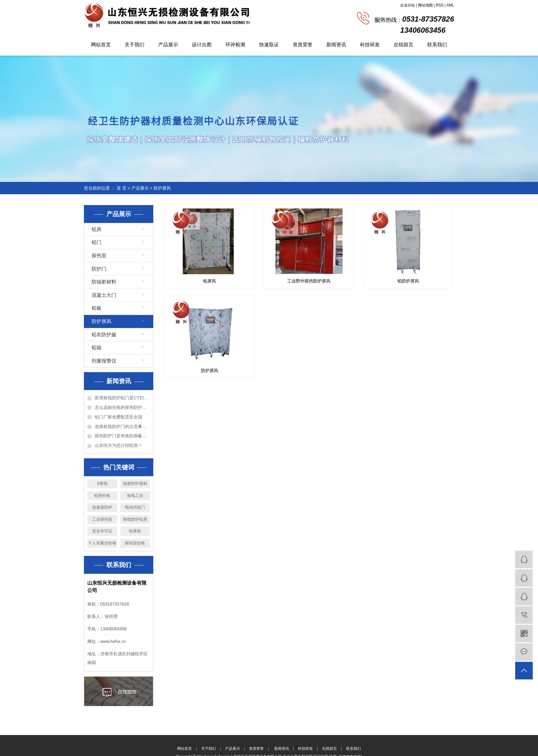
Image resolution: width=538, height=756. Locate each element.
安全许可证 (102, 531)
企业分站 (408, 5)
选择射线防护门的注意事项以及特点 (122, 426)
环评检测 (235, 45)
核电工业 (135, 496)
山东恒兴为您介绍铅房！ (118, 445)
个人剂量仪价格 (102, 543)
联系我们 (437, 45)
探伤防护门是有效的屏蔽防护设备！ (122, 436)
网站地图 (425, 5)
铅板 (97, 308)
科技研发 (370, 45)
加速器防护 (102, 507)
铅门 (97, 242)
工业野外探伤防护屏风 (309, 281)
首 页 (122, 188)
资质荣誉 (303, 45)
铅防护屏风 (408, 281)
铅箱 (97, 348)
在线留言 (403, 45)
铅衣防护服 (104, 335)
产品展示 (168, 45)
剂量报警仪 (104, 361)
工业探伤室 (102, 519)
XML (450, 5)
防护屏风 (162, 188)
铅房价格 (102, 496)
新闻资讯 (336, 45)
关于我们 (134, 45)
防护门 (99, 269)
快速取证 (269, 45)
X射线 (102, 483)
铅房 (97, 229)
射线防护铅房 (135, 519)
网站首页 (101, 45)
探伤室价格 (135, 543)
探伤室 (99, 256)
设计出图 (202, 45)
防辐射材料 (104, 282)
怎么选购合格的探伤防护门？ (122, 407)
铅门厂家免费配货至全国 (118, 417)
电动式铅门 (135, 507)
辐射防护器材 (135, 483)
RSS (440, 5)
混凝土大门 (104, 295)
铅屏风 (135, 531)
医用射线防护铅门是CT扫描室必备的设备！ (122, 398)
